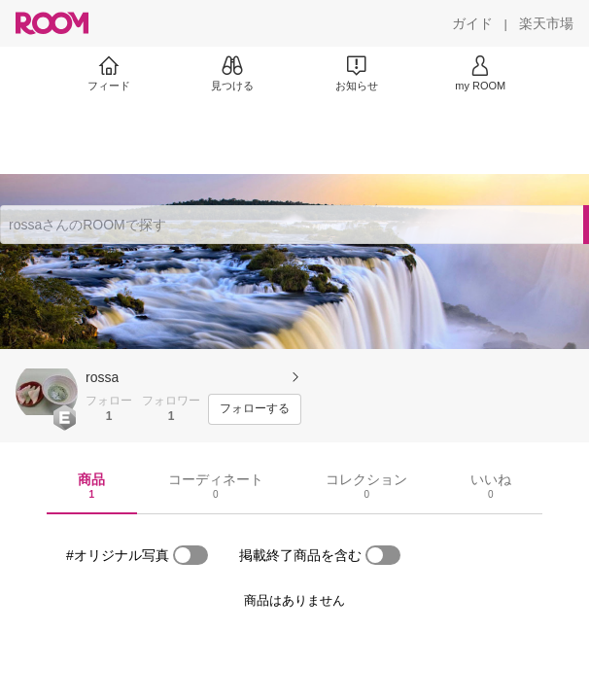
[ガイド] (472, 23)
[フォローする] (255, 409)
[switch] (191, 555)
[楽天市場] (546, 23)
